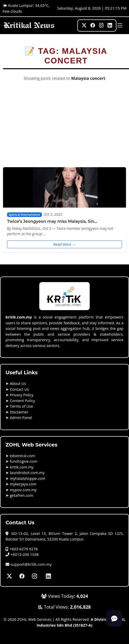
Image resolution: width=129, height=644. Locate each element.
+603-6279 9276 (22, 549)
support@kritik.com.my (29, 564)
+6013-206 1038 (22, 554)
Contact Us (19, 389)
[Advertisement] (65, 129)
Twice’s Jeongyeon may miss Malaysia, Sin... (52, 221)
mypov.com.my (23, 490)
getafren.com (22, 495)
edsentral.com (22, 456)
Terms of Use (21, 406)
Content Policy (22, 401)
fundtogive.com (24, 461)
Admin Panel (21, 417)
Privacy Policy (22, 395)
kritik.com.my (22, 467)
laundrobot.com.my (27, 473)
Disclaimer (19, 412)
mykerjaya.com (23, 484)
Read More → (65, 244)
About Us (18, 383)
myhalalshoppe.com (28, 478)
